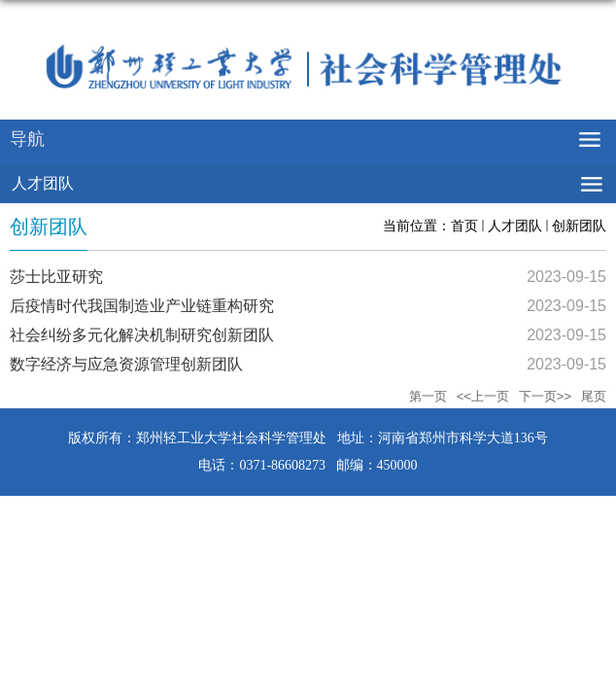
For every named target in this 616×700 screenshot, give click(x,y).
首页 (464, 226)
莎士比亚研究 (56, 277)
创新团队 (579, 226)
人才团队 (515, 226)
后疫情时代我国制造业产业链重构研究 (142, 306)
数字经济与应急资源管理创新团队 (126, 364)
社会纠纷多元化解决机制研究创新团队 (142, 335)
